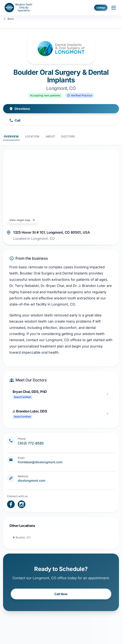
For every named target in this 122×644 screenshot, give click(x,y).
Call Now (61, 594)
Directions (20, 109)
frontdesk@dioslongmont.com (40, 462)
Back (8, 19)
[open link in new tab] (11, 504)
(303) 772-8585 (31, 443)
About (50, 136)
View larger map (22, 220)
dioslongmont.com (32, 481)
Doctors (68, 136)
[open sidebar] (114, 8)
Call (15, 120)
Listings (101, 8)
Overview (11, 136)
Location (32, 136)
